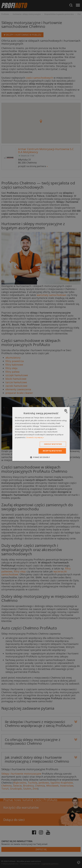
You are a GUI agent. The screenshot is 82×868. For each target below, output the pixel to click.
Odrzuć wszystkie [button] (53, 444)
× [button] (67, 413)
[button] (41, 457)
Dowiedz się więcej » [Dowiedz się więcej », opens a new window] (35, 437)
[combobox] (66, 410)
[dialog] (41, 434)
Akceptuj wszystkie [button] (52, 451)
